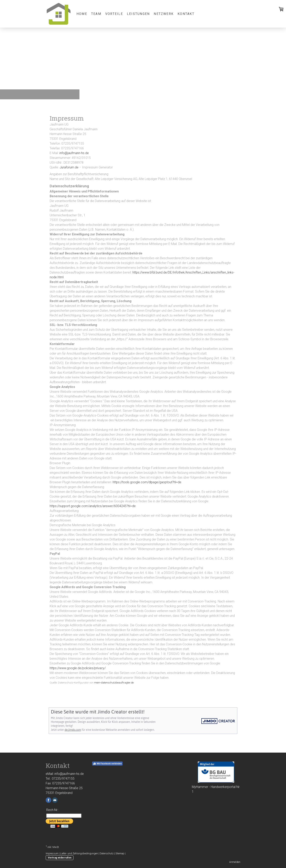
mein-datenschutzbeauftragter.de (114, 683)
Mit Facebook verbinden (107, 764)
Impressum (52, 853)
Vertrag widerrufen (60, 858)
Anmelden (235, 862)
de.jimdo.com (73, 730)
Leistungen (138, 14)
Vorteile (114, 14)
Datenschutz (107, 853)
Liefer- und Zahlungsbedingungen (79, 853)
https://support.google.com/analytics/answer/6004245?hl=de (93, 506)
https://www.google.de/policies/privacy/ (78, 668)
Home (82, 14)
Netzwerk (164, 14)
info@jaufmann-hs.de (74, 153)
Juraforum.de (69, 167)
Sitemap (120, 853)
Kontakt (186, 14)
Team (96, 14)
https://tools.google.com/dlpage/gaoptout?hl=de (147, 482)
